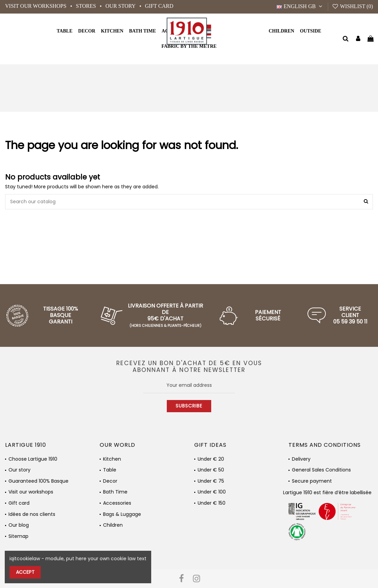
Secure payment (312, 481)
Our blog (19, 525)
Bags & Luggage (122, 514)
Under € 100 (212, 492)
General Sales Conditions (321, 470)
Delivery (301, 459)
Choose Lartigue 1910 (33, 459)
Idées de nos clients (32, 514)
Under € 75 (211, 481)
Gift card (159, 6)
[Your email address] (189, 385)
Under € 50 (211, 470)
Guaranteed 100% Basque (38, 481)
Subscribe (189, 406)
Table (110, 470)
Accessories (117, 503)
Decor (110, 481)
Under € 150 (212, 503)
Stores (87, 6)
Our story (121, 6)
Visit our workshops (36, 6)
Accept (25, 572)
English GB (300, 6)
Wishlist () (352, 6)
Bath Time (115, 492)
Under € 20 (211, 459)
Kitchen (112, 459)
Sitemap (18, 536)
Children (113, 525)
